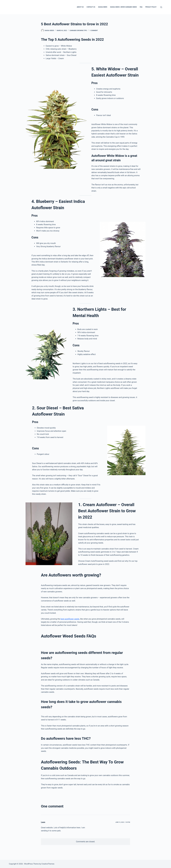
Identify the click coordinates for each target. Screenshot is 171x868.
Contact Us (91, 7)
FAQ (141, 7)
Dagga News (103, 7)
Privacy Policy (151, 7)
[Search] (161, 7)
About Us (80, 7)
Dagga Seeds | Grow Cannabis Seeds (123, 7)
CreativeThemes (48, 864)
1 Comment (94, 31)
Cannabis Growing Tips (78, 31)
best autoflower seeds (70, 619)
